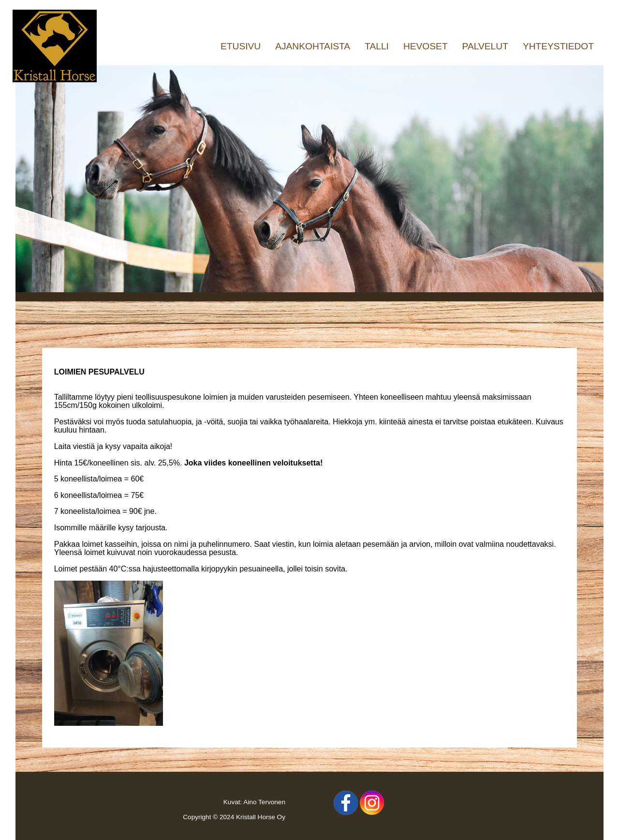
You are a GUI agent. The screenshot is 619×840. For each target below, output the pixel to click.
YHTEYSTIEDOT (558, 46)
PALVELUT (485, 46)
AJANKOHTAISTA (313, 46)
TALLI (377, 46)
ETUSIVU (241, 46)
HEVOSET (426, 46)
